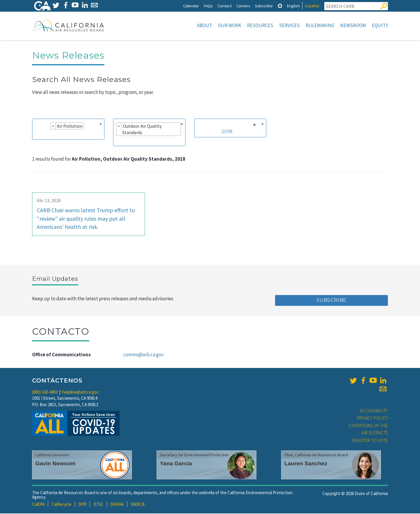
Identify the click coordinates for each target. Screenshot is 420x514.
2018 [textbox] (227, 132)
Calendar (191, 6)
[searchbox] (37, 135)
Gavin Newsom (55, 464)
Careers (243, 6)
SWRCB (138, 505)
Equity (380, 25)
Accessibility (374, 411)
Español (312, 6)
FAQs (208, 6)
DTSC (98, 505)
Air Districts (375, 433)
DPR (82, 505)
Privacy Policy (372, 419)
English (293, 6)
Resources (260, 25)
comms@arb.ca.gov (143, 355)
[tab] (280, 6)
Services (289, 25)
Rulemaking (320, 25)
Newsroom (353, 25)
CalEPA (38, 505)
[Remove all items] (254, 125)
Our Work (230, 25)
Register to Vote (370, 441)
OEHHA (117, 505)
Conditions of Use (368, 426)
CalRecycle (62, 505)
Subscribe (264, 6)
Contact (225, 6)
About (204, 25)
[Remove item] (53, 127)
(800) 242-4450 (45, 393)
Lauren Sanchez (306, 464)
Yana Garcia (176, 464)
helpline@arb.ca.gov (80, 393)
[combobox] (68, 130)
